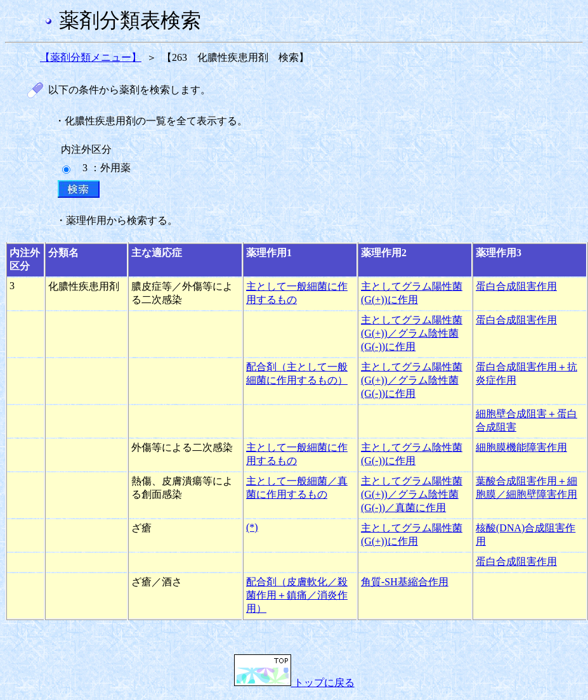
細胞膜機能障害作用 (521, 447)
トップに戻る (294, 683)
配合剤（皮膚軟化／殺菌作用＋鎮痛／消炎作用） (297, 595)
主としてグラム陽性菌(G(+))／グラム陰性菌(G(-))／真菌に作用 (412, 494)
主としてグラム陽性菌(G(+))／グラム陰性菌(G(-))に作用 (412, 333)
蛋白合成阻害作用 (516, 286)
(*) (252, 527)
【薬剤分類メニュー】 (91, 57)
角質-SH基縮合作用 (405, 582)
